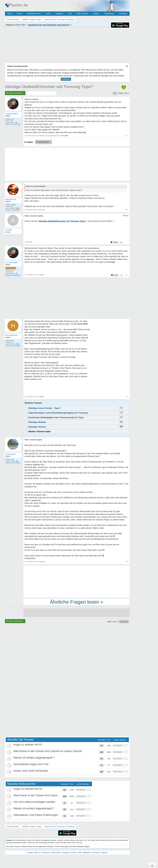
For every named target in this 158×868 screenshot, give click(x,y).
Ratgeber (59, 13)
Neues (20, 13)
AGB (79, 853)
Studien (96, 13)
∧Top (152, 865)
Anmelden (123, 13)
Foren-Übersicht (13, 826)
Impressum (46, 853)
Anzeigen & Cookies (69, 853)
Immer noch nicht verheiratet (31, 771)
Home (10, 13)
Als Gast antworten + (15, 93)
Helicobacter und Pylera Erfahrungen (36, 815)
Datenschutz (56, 853)
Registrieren (109, 13)
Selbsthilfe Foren (34, 13)
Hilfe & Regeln (82, 13)
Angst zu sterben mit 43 (28, 745)
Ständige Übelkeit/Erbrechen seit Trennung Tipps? (49, 87)
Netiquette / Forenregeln (91, 853)
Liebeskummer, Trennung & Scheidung (59, 826)
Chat (70, 13)
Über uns (37, 853)
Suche (48, 13)
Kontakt (30, 853)
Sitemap (104, 853)
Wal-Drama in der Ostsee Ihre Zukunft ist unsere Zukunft (48, 751)
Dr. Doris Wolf (81, 324)
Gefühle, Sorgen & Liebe (32, 826)
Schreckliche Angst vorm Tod (31, 764)
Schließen (66, 79)
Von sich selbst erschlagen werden (34, 802)
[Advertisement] (77, 581)
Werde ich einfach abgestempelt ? (34, 758)
